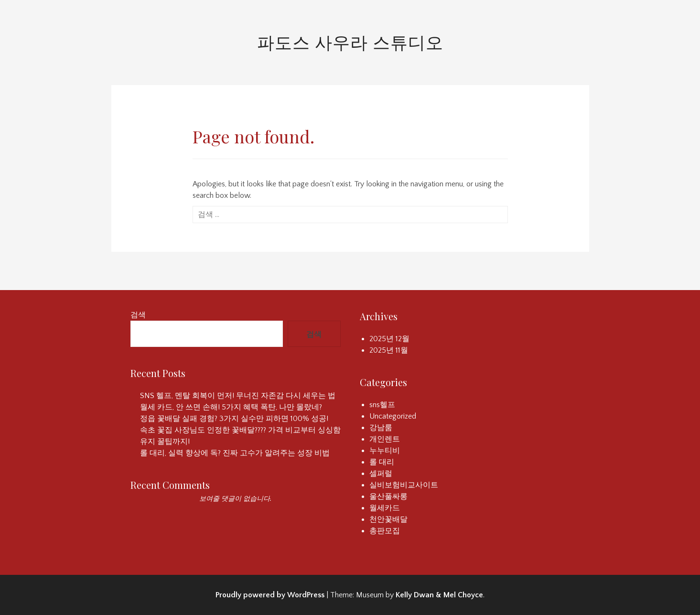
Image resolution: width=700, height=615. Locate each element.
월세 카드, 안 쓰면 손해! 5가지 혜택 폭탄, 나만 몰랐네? (231, 407)
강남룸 (381, 428)
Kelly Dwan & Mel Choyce (439, 595)
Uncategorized (393, 416)
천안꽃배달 (388, 519)
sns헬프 (382, 405)
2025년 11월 (389, 350)
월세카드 (385, 508)
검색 (138, 315)
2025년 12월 (389, 339)
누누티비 (385, 451)
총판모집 (385, 531)
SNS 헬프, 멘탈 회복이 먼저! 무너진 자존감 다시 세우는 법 (238, 396)
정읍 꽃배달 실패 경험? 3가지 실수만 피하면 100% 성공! (234, 419)
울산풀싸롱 (388, 496)
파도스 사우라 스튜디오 (350, 42)
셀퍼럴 (381, 474)
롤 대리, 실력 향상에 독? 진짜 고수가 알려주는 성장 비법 (235, 453)
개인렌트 (385, 439)
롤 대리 (382, 462)
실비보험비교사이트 (404, 485)
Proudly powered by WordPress (270, 595)
